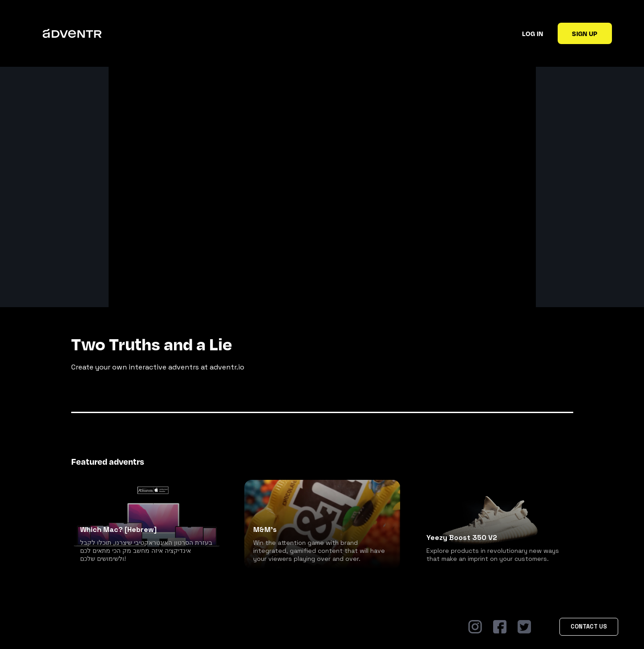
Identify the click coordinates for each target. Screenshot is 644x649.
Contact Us (589, 627)
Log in (533, 33)
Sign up (585, 33)
